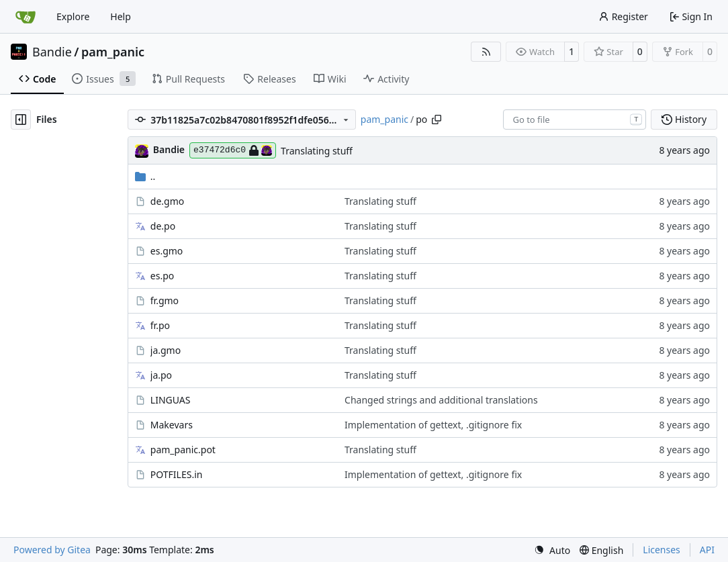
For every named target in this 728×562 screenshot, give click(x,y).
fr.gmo (165, 300)
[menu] (552, 550)
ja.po (161, 375)
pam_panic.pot (183, 450)
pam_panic (113, 52)
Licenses (662, 550)
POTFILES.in (177, 474)
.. (145, 176)
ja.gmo (166, 350)
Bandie (52, 52)
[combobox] (575, 120)
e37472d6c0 (233, 150)
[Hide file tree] (21, 120)
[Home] (26, 17)
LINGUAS (171, 400)
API (707, 550)
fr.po (160, 325)
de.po (163, 226)
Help (121, 16)
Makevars (172, 425)
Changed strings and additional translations (441, 400)
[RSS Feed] (486, 52)
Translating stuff (317, 151)
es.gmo (167, 251)
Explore (73, 16)
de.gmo (167, 201)
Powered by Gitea (52, 550)
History (684, 119)
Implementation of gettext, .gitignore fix (433, 425)
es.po (162, 276)
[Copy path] (437, 120)
